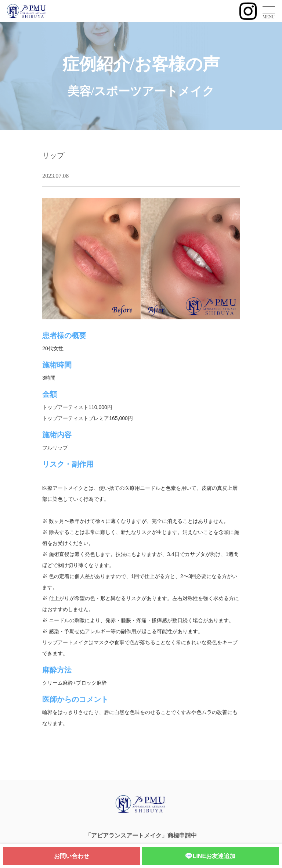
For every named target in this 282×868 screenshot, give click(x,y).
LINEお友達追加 (210, 856)
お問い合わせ (72, 856)
